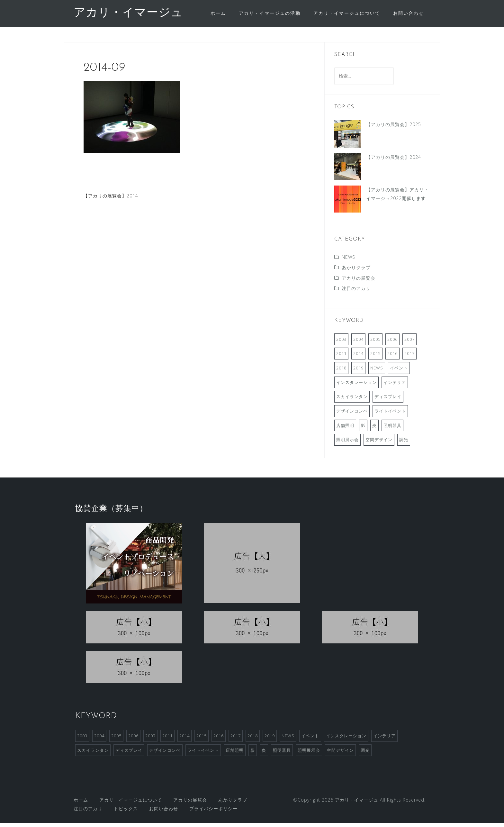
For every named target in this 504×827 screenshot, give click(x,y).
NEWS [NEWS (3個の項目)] (377, 372)
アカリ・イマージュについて (347, 13)
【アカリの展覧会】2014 (111, 200)
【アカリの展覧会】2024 (394, 161)
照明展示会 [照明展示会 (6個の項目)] (347, 444)
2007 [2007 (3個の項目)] (410, 343)
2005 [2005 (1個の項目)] (375, 343)
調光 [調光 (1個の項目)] (404, 444)
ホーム (218, 13)
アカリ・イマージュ (128, 13)
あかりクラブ (356, 272)
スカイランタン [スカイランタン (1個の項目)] (352, 401)
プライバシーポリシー (213, 813)
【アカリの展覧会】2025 (394, 128)
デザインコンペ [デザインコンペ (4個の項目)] (352, 415)
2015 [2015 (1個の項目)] (375, 358)
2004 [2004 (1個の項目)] (358, 343)
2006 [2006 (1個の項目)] (392, 343)
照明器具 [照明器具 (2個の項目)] (392, 430)
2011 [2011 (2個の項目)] (341, 358)
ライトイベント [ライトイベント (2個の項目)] (390, 415)
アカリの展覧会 (359, 282)
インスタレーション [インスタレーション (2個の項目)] (356, 386)
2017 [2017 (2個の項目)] (410, 358)
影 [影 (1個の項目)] (363, 430)
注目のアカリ (356, 292)
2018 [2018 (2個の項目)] (341, 372)
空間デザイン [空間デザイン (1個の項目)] (379, 444)
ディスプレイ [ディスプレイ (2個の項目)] (388, 401)
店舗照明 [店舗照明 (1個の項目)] (345, 430)
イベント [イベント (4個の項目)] (399, 372)
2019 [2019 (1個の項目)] (358, 372)
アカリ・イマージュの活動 (270, 13)
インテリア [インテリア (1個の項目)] (395, 386)
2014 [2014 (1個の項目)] (358, 358)
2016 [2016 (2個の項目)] (392, 358)
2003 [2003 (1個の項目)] (341, 343)
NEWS (348, 261)
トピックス (126, 813)
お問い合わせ (409, 13)
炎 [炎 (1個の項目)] (374, 430)
